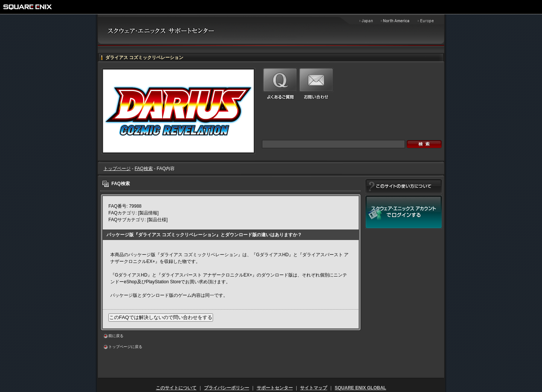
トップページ (117, 169)
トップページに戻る (125, 347)
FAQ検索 (144, 169)
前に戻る (116, 336)
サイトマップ (314, 388)
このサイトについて (176, 388)
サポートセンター (275, 388)
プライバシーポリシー (227, 388)
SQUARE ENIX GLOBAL (360, 388)
